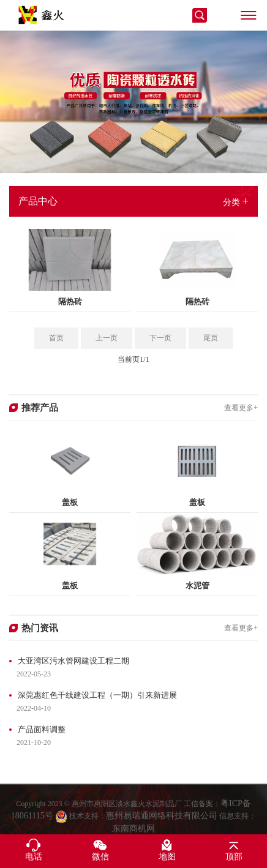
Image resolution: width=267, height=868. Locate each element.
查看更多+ (241, 408)
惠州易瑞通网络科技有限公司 (162, 826)
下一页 (160, 338)
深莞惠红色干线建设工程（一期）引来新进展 (97, 695)
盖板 (70, 502)
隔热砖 (70, 301)
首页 (56, 338)
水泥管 (197, 586)
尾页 (211, 338)
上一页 (107, 338)
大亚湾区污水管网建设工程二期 (73, 661)
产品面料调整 (42, 729)
